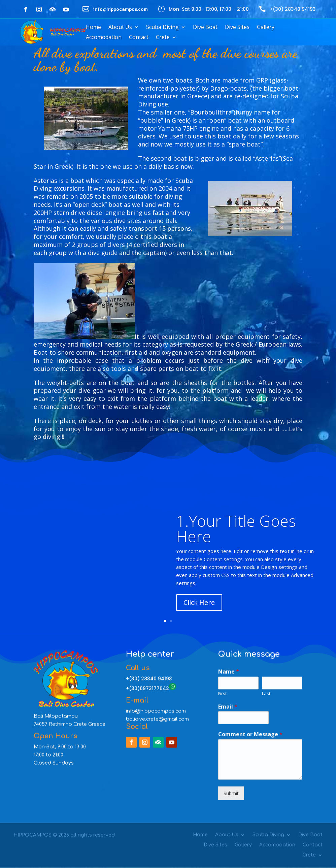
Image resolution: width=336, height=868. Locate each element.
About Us (120, 28)
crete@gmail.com (167, 506)
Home (93, 28)
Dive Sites (237, 28)
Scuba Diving (162, 28)
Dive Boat (205, 28)
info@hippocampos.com (156, 498)
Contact (139, 38)
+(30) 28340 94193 (293, 9)
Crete (163, 38)
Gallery (266, 28)
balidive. (136, 506)
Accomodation (104, 38)
